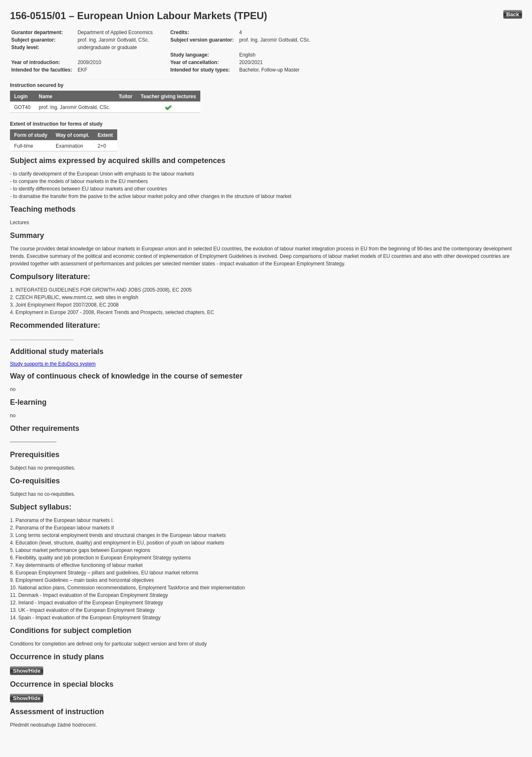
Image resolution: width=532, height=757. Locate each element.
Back (513, 14)
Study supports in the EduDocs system (53, 364)
